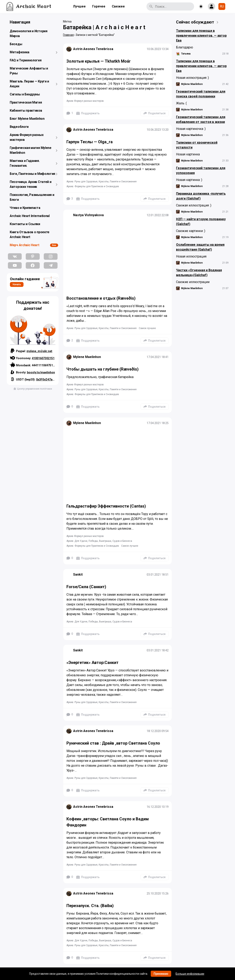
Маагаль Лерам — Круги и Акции (29, 84)
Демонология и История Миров (29, 34)
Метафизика (20, 52)
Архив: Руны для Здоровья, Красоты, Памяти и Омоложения (101, 182)
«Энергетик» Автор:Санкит (92, 663)
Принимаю (161, 974)
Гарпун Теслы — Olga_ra (90, 142)
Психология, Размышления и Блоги (32, 197)
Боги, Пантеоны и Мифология (32, 174)
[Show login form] (211, 6)
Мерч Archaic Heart (25, 245)
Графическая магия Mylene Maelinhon (31, 150)
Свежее (118, 6)
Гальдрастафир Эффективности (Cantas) (106, 506)
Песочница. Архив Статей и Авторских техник (31, 184)
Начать (17, 284)
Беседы (16, 44)
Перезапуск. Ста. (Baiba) (90, 906)
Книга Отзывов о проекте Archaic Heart (30, 235)
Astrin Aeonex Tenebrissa (93, 49)
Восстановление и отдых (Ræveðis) (101, 298)
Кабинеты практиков (26, 111)
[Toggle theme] (201, 6)
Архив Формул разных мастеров (27, 137)
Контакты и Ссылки (25, 224)
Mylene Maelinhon (87, 357)
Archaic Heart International (30, 216)
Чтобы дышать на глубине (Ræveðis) (103, 369)
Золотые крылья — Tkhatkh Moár (99, 61)
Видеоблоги (19, 127)
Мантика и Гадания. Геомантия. (25, 163)
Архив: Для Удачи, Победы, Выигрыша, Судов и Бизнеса (99, 541)
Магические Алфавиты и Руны (29, 71)
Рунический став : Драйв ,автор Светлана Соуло (113, 743)
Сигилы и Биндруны (25, 94)
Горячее (99, 6)
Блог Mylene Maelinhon (27, 119)
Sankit (78, 574)
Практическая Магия (26, 102)
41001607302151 (43, 358)
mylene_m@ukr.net (39, 351)
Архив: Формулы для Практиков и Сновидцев (93, 186)
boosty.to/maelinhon (41, 372)
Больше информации (190, 974)
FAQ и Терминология (26, 60)
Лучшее (79, 6)
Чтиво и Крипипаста (25, 208)
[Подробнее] (117, 83)
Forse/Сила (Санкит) (86, 587)
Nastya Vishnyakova (88, 215)
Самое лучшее (147, 328)
